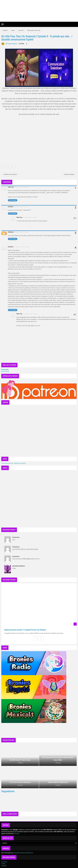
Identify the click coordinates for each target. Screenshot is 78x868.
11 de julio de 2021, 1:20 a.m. (22, 247)
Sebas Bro (30, 853)
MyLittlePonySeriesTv (19, 566)
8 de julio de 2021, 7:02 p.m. (22, 232)
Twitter (3, 864)
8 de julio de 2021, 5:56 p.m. (22, 187)
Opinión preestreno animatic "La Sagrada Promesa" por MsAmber (25, 630)
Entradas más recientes (10, 174)
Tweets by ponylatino (20, 463)
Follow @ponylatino (7, 463)
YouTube (4, 866)
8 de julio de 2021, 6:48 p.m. (30, 217)
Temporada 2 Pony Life (34, 30)
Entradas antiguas (69, 174)
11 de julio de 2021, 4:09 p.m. (30, 314)
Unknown (11, 232)
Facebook (4, 862)
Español (5, 30)
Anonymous (16, 537)
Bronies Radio (5, 372)
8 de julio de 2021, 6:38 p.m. (21, 207)
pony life (21, 30)
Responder (13, 200)
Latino (13, 30)
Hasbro (17, 834)
